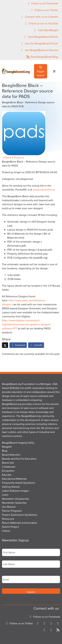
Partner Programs (12, 511)
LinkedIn (36, 345)
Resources (8, 519)
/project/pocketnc (43, 190)
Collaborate (9, 467)
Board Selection (11, 455)
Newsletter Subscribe (14, 503)
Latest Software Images (15, 491)
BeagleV (7, 447)
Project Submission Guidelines (20, 515)
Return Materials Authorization (20, 523)
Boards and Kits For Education (19, 459)
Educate (7, 475)
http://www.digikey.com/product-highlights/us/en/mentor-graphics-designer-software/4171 (27, 324)
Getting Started (11, 487)
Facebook (18, 345)
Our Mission (9, 507)
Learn (5, 495)
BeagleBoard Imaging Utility (18, 443)
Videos (6, 531)
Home (8, 157)
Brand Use (8, 463)
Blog (5, 451)
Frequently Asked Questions (18, 483)
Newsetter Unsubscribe (15, 499)
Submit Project (10, 527)
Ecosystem (8, 471)
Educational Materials (14, 479)
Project (18, 157)
